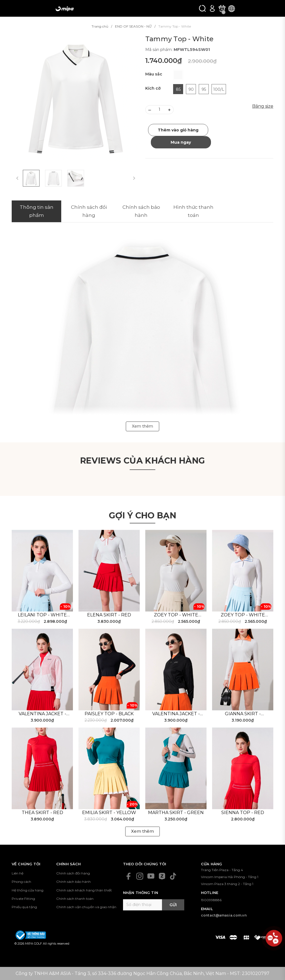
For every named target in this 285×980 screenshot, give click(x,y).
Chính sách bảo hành (73, 882)
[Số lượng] (159, 110)
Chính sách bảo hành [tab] (141, 211)
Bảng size (263, 106)
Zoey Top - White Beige (176, 615)
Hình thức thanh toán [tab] (193, 211)
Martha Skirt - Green (176, 813)
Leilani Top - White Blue (42, 615)
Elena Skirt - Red (109, 615)
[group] (76, 99)
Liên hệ (18, 873)
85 (178, 89)
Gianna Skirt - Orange (243, 714)
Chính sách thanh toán (75, 899)
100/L (219, 89)
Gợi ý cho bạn (142, 515)
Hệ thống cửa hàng (28, 890)
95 (204, 89)
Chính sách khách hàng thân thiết (84, 890)
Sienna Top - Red (243, 813)
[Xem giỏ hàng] (222, 8)
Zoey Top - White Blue (243, 615)
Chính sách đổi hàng (73, 873)
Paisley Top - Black (109, 714)
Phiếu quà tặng (24, 907)
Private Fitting (23, 899)
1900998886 (211, 900)
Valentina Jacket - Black (176, 714)
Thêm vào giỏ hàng (178, 130)
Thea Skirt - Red (42, 813)
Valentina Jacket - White (42, 714)
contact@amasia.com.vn (224, 915)
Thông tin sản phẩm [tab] (37, 211)
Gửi (173, 905)
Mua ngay (181, 142)
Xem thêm (142, 831)
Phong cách (21, 882)
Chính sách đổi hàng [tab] (89, 211)
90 (191, 89)
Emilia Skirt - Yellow (109, 813)
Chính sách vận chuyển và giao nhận (86, 907)
